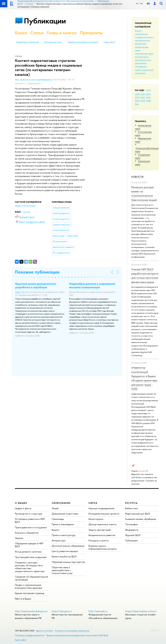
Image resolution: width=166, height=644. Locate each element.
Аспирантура (59, 540)
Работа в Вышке (23, 599)
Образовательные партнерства (68, 562)
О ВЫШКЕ (21, 503)
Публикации (45, 21)
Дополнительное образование (68, 546)
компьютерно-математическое (143, 58)
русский (27, 212)
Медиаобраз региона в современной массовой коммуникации (92, 285)
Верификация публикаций (28, 42)
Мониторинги (96, 519)
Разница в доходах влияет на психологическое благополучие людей (144, 193)
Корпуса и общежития (27, 533)
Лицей (55, 508)
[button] (49, 277)
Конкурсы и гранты (99, 540)
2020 (137, 101)
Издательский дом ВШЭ (138, 514)
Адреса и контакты (44, 631)
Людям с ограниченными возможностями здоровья (28, 586)
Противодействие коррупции (31, 557)
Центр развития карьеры (65, 551)
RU (138, 4)
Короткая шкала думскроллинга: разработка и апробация (36, 285)
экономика (140, 73)
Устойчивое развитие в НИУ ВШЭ (30, 520)
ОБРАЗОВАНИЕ (61, 503)
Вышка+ (56, 530)
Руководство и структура (29, 514)
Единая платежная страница (30, 593)
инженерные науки (144, 54)
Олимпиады (58, 519)
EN (141, 4)
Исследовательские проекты (104, 514)
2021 (148, 97)
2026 (137, 94)
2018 (148, 101)
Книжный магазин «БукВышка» (141, 519)
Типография (131, 524)
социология (147, 70)
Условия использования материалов (72, 631)
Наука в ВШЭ (110, 42)
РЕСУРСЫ (131, 503)
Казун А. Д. (20, 292)
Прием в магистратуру (64, 535)
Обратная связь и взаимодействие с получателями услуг (62, 570)
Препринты (91, 33)
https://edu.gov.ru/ (62, 611)
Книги (21, 33)
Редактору (155, 630)
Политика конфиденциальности (30, 635)
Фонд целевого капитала (28, 552)
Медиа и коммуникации (25, 206)
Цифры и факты (23, 508)
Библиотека (131, 508)
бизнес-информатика (141, 32)
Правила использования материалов (83, 42)
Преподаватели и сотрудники (31, 527)
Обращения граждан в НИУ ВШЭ (29, 545)
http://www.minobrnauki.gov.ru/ (31, 611)
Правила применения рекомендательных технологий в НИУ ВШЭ (77, 635)
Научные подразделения (101, 508)
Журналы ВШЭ (133, 535)
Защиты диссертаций (100, 530)
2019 (143, 101)
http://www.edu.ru (98, 611)
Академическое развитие (102, 535)
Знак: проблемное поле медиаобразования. (34, 80)
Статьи (37, 33)
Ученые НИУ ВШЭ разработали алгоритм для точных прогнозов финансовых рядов (145, 276)
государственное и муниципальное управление (144, 40)
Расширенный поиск (53, 42)
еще (137, 104)
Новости (137, 177)
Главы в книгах (62, 33)
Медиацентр (132, 530)
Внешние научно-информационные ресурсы (103, 547)
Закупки (19, 538)
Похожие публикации (37, 272)
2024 (148, 94)
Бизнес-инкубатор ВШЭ (64, 556)
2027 (148, 90)
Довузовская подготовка (65, 514)
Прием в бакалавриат (63, 524)
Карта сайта (20, 640)
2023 (137, 97)
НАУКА (93, 503)
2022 (143, 97)
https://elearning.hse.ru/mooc (141, 611)
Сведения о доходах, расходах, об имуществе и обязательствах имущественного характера (30, 567)
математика (141, 63)
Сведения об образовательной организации (31, 578)
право (138, 70)
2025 (143, 94)
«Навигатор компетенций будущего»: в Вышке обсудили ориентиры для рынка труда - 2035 (144, 378)
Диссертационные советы (103, 524)
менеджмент (141, 66)
